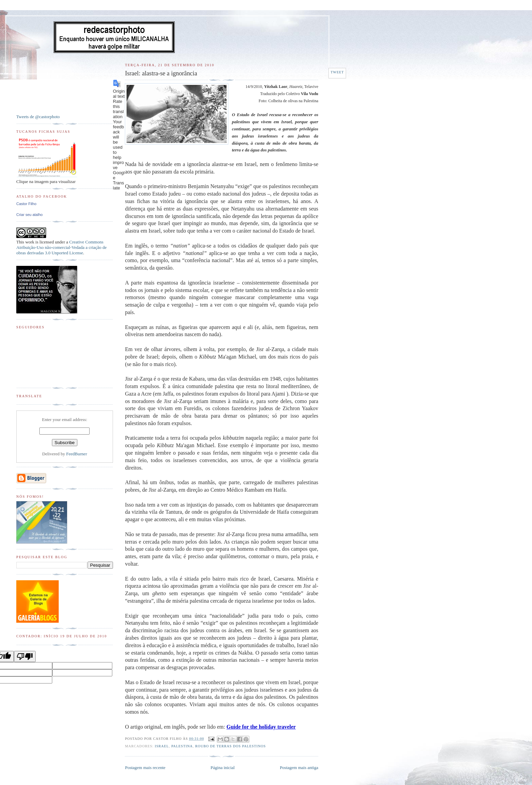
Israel (162, 746)
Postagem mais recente (145, 768)
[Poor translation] (25, 656)
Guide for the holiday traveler (261, 727)
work (30, 242)
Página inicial (223, 768)
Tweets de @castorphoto (38, 117)
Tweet (337, 72)
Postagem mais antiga (299, 768)
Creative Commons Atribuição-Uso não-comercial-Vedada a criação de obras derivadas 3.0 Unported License (61, 247)
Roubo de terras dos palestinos (230, 746)
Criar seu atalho (30, 215)
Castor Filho (26, 204)
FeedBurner (77, 454)
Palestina (182, 746)
